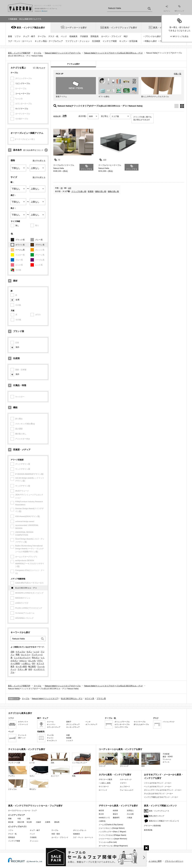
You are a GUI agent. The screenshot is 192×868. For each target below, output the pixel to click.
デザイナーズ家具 (105, 779)
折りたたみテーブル (141, 724)
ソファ (18, 36)
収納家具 (73, 36)
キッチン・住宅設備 (128, 41)
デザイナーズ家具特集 (152, 826)
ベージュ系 (20, 250)
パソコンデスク (169, 722)
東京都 (11, 822)
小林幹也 (102, 821)
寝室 (151, 760)
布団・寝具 (56, 834)
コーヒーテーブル (23, 93)
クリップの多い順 (79, 191)
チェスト (50, 738)
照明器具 (95, 36)
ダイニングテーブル (122, 722)
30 (62, 188)
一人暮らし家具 (105, 783)
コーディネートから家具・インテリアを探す (121, 749)
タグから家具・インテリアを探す (115, 775)
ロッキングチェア (73, 727)
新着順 (91, 191)
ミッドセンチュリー (22, 658)
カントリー (26, 654)
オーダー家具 (21, 666)
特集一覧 (178, 74)
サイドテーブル (22, 109)
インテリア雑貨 (110, 41)
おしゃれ (32, 661)
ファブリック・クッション (77, 41)
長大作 (101, 814)
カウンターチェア (54, 727)
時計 (126, 36)
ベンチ (88, 722)
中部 (19, 819)
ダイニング (129, 760)
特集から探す (151, 41)
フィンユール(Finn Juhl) (108, 842)
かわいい (23, 661)
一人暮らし (26, 663)
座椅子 (69, 722)
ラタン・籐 (22, 669)
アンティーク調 (18, 758)
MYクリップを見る (181, 36)
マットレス (22, 735)
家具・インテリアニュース (159, 811)
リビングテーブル (23, 83)
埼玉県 (29, 822)
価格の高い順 (113, 191)
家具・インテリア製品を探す (31, 28)
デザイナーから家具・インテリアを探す (118, 806)
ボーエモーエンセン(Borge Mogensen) (113, 846)
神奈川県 (21, 822)
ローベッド (103, 790)
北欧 (12, 652)
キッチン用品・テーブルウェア (49, 41)
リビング (108, 760)
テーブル (42, 36)
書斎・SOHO (168, 757)
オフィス (166, 762)
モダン (29, 652)
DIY (34, 663)
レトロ (36, 652)
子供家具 (84, 36)
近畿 (28, 819)
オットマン (51, 724)
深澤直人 (130, 811)
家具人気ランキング (157, 816)
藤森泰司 (116, 818)
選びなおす (41, 68)
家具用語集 (148, 830)
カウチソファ (23, 722)
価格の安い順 (101, 191)
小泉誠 (129, 818)
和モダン (36, 658)
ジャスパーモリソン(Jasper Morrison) (113, 839)
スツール (50, 722)
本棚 (68, 735)
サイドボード (104, 787)
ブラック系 (20, 240)
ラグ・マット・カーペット (20, 41)
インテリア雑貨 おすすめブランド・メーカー (161, 797)
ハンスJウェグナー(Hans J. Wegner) (112, 832)
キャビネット (52, 741)
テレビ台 (50, 735)
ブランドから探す (153, 36)
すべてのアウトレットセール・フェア (22, 811)
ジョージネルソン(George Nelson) (112, 828)
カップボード (125, 787)
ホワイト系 (20, 245)
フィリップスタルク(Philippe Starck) (112, 835)
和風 (18, 654)
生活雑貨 (96, 41)
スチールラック (126, 779)
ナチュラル (20, 652)
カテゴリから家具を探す (20, 713)
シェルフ (70, 741)
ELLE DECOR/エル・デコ (26, 588)
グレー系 (39, 240)
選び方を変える (39, 161)
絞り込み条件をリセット (33, 150)
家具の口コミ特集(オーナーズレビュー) (164, 821)
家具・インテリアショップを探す (121, 28)
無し (17, 225)
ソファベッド (23, 724)
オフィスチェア (91, 724)
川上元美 (130, 814)
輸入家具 (32, 666)
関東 (10, 819)
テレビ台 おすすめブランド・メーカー (159, 794)
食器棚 (69, 738)
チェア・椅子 (29, 36)
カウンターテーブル (122, 724)
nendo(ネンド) (104, 818)
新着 (10, 36)
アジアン (18, 771)
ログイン (167, 9)
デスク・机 (53, 36)
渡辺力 (115, 814)
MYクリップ (179, 8)
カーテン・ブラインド (111, 36)
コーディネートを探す (76, 28)
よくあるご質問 (155, 861)
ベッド (64, 36)
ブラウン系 (40, 245)
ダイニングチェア (73, 724)
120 (70, 188)
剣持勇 (115, 811)
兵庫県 (48, 822)
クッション (34, 841)
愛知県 (57, 822)
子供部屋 (166, 754)
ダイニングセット (80, 830)
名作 (30, 669)
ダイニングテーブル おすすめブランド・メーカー (163, 790)
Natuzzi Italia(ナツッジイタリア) (45, 698)
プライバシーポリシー (174, 861)
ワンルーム (167, 759)
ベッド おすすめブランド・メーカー (158, 787)
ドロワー (123, 783)
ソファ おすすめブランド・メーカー (158, 783)
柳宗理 (101, 811)
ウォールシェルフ (127, 790)
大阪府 (38, 822)
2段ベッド (22, 738)
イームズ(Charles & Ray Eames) (111, 825)
